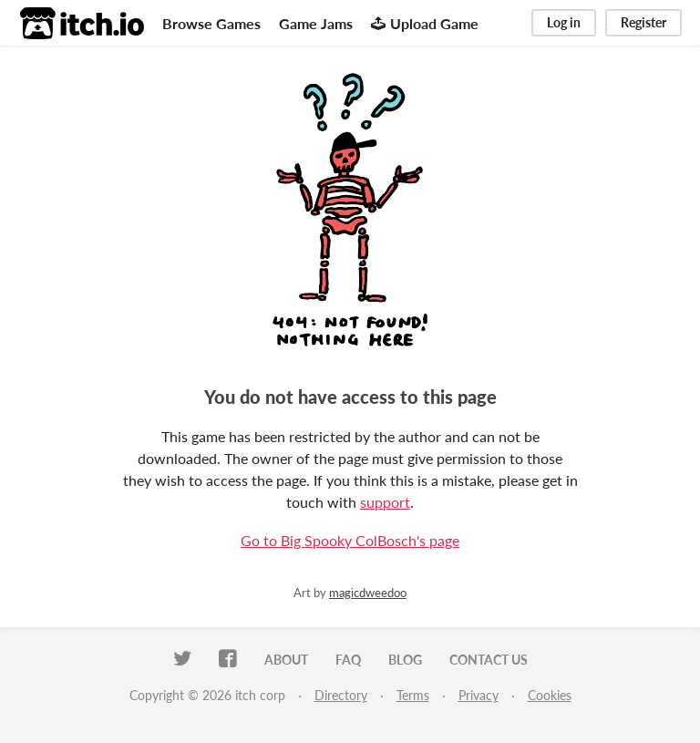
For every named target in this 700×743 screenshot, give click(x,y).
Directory (341, 695)
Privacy (479, 695)
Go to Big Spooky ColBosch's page (350, 540)
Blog (405, 660)
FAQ (348, 660)
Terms (413, 695)
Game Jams (316, 23)
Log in (564, 22)
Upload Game (425, 23)
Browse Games (211, 23)
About (286, 660)
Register (643, 22)
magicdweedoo (368, 593)
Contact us (489, 660)
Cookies (550, 695)
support (385, 502)
